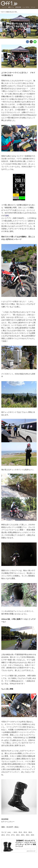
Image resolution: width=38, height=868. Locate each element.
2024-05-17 (11, 34)
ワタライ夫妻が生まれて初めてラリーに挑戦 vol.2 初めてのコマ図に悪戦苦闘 (19, 26)
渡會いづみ (11, 35)
